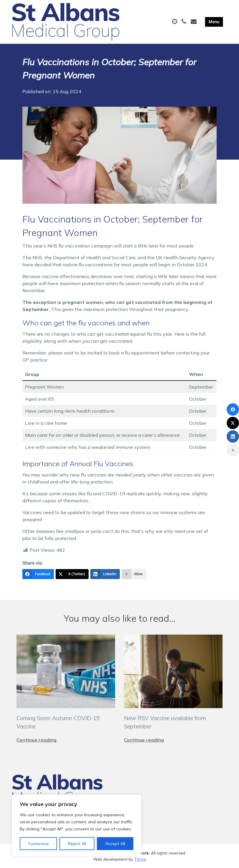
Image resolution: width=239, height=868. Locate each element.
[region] (77, 825)
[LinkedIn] (105, 574)
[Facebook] (38, 574)
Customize (39, 844)
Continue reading (36, 740)
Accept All (115, 844)
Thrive (140, 859)
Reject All (77, 844)
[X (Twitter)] (72, 574)
